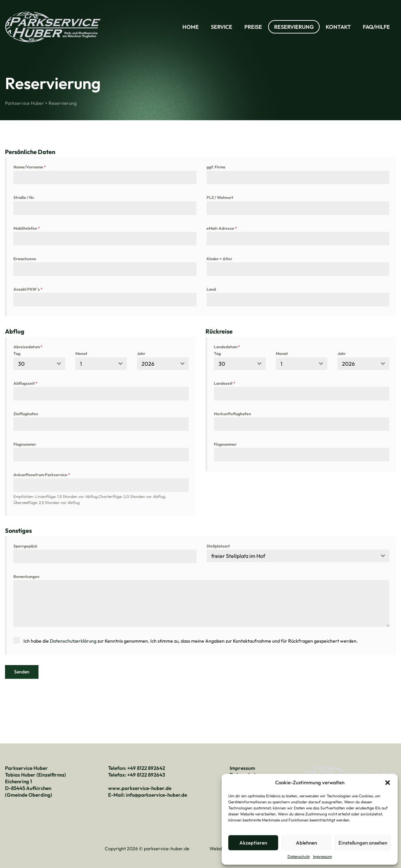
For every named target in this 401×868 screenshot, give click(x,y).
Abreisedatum (28, 347)
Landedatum (227, 347)
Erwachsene (25, 259)
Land (211, 289)
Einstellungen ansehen (363, 843)
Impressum (323, 856)
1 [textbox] (81, 364)
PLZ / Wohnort (220, 197)
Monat (81, 353)
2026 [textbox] (148, 364)
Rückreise (219, 331)
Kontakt (338, 27)
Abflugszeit (25, 383)
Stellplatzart (218, 546)
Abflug (15, 331)
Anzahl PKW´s (28, 289)
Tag (17, 353)
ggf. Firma (216, 167)
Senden (22, 672)
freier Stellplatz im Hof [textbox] (238, 556)
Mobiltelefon (27, 228)
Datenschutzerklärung (73, 641)
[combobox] (39, 364)
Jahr (141, 353)
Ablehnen (306, 843)
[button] (388, 783)
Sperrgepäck (25, 546)
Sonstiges (18, 531)
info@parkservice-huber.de (157, 794)
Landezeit (225, 383)
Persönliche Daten (30, 152)
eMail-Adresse (222, 228)
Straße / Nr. (24, 197)
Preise (253, 27)
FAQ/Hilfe (376, 27)
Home (191, 27)
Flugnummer (25, 444)
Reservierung (294, 27)
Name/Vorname (30, 167)
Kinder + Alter (219, 259)
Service (222, 27)
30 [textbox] (21, 364)
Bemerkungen (26, 576)
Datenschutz (299, 856)
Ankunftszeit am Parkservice (42, 475)
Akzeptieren (253, 843)
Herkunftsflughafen (232, 414)
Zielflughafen (26, 414)
